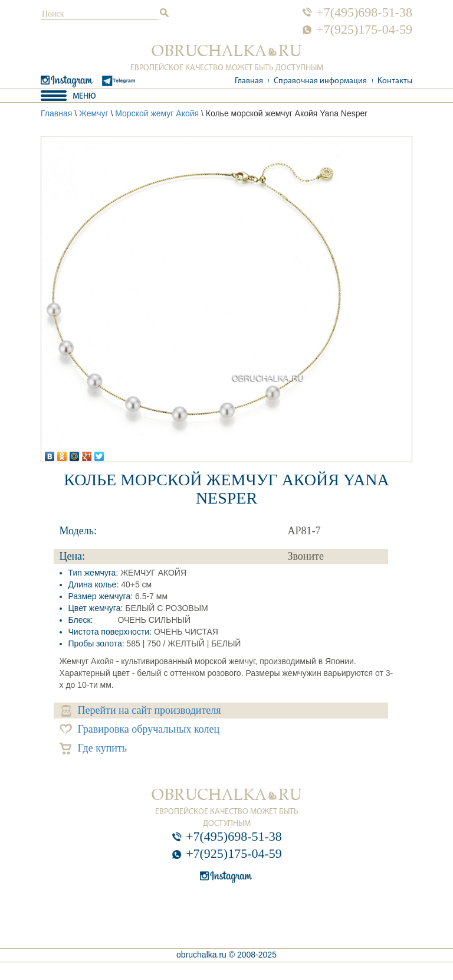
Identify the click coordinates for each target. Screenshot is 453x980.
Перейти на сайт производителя (141, 710)
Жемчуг (94, 113)
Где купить (93, 748)
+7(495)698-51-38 (364, 12)
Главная (249, 81)
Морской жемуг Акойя (157, 113)
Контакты (395, 81)
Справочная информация (320, 81)
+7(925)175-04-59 (364, 30)
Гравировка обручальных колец (140, 729)
